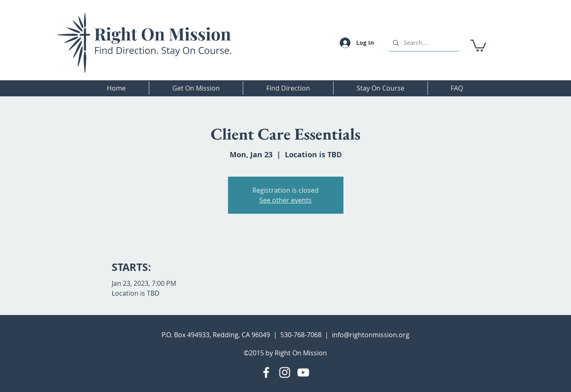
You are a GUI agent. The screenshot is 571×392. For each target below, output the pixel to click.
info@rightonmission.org (371, 335)
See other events (285, 200)
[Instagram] (285, 372)
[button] (478, 45)
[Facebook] (266, 372)
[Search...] (423, 43)
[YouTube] (303, 372)
